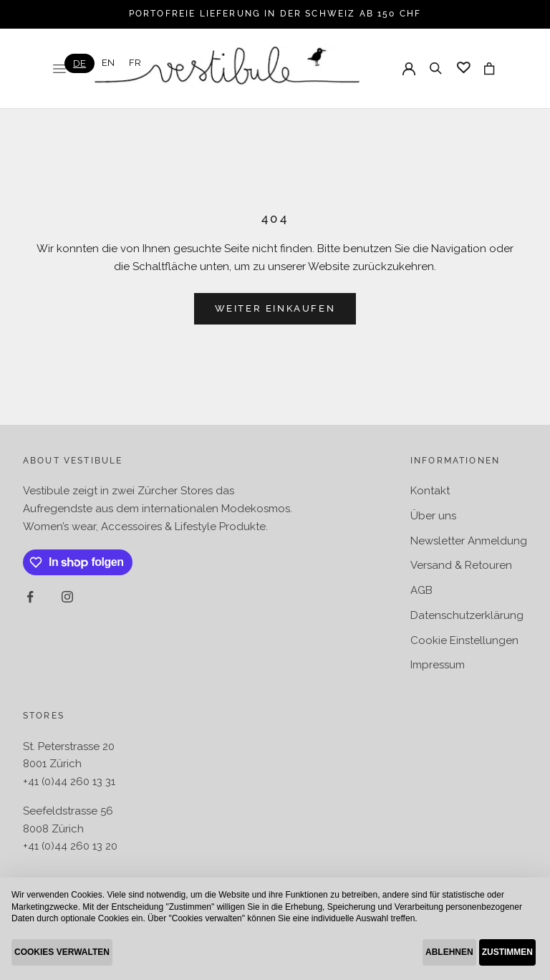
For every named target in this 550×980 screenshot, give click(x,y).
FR (135, 63)
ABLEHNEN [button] (449, 952)
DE (79, 63)
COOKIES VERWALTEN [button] (62, 952)
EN (108, 63)
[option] (108, 63)
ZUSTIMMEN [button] (507, 952)
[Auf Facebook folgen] (30, 597)
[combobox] (79, 63)
